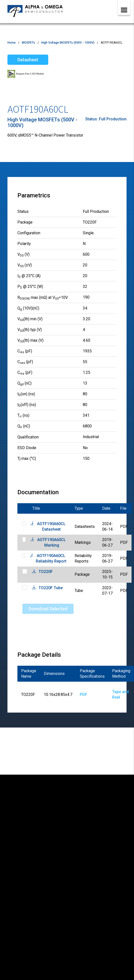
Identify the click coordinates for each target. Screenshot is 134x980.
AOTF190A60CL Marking (52, 542)
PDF (84, 694)
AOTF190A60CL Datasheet (51, 527)
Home (12, 43)
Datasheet (28, 60)
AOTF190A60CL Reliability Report (51, 558)
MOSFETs (28, 43)
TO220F (46, 572)
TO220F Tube (51, 588)
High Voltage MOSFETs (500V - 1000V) (68, 43)
